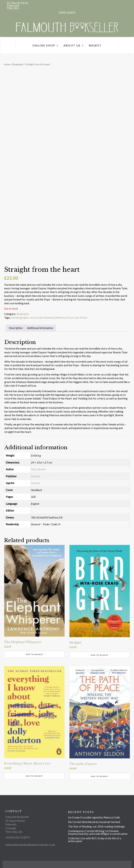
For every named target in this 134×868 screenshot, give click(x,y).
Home (7, 64)
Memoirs (60, 318)
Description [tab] (16, 328)
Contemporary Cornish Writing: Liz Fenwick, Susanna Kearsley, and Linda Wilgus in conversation (98, 832)
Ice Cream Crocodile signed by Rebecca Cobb (94, 817)
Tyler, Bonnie (38, 469)
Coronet (35, 476)
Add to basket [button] (34, 654)
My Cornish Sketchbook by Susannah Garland (94, 822)
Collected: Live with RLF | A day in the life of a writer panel (94, 840)
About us (72, 45)
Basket (95, 45)
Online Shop (44, 45)
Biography (18, 64)
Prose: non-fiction (77, 318)
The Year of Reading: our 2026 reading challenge (96, 826)
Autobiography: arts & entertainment (32, 318)
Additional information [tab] (40, 328)
